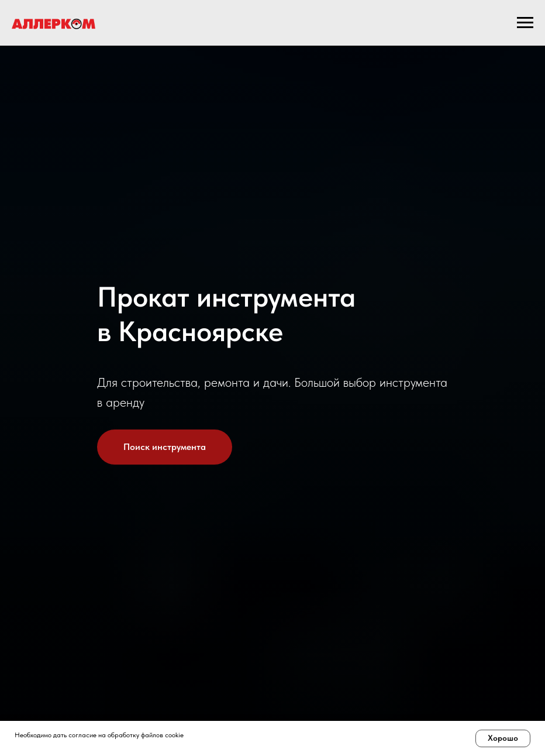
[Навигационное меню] (525, 23)
